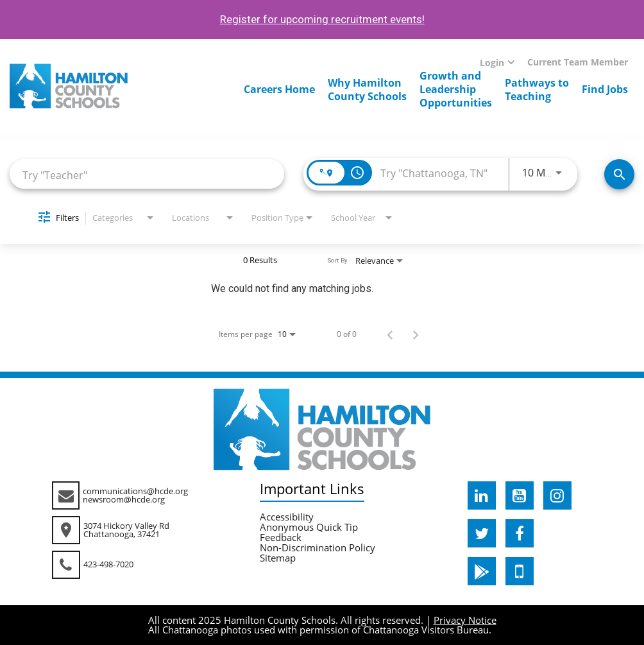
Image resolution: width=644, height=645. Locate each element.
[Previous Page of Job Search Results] (390, 334)
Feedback (281, 537)
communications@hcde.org (135, 491)
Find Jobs (605, 89)
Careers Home (279, 89)
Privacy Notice (465, 620)
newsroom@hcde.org (124, 499)
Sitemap (278, 558)
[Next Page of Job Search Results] (416, 334)
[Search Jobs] (619, 174)
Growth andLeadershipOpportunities (456, 89)
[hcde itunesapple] (520, 571)
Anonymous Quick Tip (309, 527)
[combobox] (147, 174)
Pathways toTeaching (537, 90)
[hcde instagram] (557, 495)
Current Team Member (578, 62)
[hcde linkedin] (482, 495)
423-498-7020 (108, 564)
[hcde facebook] (520, 533)
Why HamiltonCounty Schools (367, 90)
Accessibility (287, 517)
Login (492, 63)
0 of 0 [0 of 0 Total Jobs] (347, 334)
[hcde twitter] (482, 533)
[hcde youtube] (520, 495)
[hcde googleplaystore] (482, 571)
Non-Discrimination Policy (318, 547)
